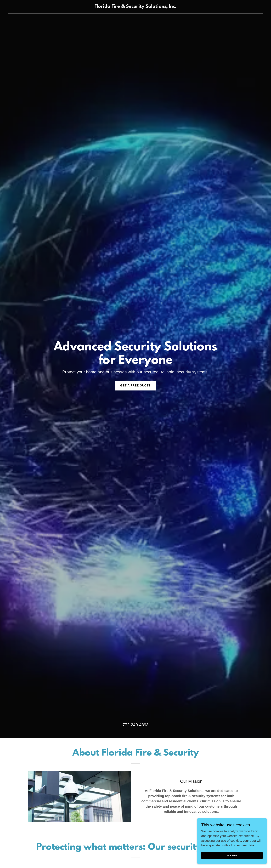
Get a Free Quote (135, 386)
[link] (135, 7)
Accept (232, 855)
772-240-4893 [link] (135, 725)
